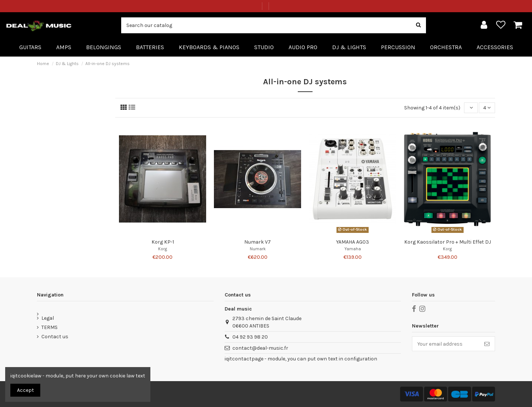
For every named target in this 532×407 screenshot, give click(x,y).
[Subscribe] (487, 344)
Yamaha (353, 249)
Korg (163, 249)
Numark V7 (258, 242)
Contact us (55, 337)
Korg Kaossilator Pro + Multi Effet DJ (448, 242)
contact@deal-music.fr (260, 348)
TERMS (50, 327)
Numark (258, 249)
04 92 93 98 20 (250, 337)
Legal (48, 318)
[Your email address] (446, 344)
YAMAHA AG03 (353, 242)
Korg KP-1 (163, 242)
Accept (25, 390)
